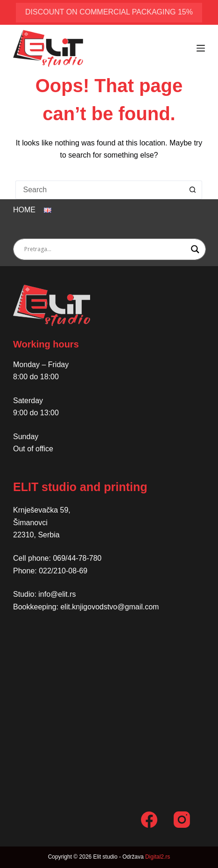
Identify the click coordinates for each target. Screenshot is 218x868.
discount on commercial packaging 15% (109, 12)
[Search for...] (99, 190)
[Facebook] (149, 820)
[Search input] (105, 249)
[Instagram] (182, 820)
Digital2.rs (158, 857)
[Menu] (201, 48)
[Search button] (193, 190)
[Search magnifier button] (195, 249)
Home (24, 210)
